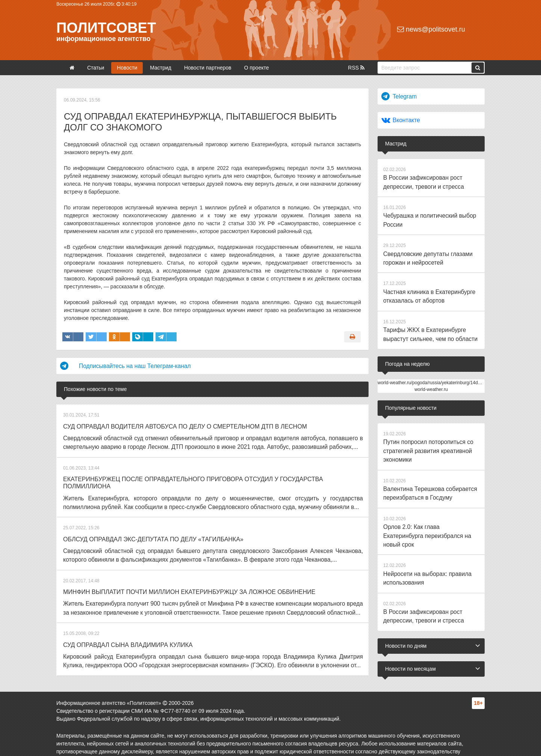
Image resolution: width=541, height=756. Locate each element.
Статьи (96, 68)
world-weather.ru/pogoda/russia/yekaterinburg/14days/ (432, 367)
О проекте (257, 68)
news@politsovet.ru (431, 29)
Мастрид (161, 68)
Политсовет (106, 28)
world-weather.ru (431, 374)
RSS (356, 68)
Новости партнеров (208, 68)
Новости (127, 68)
